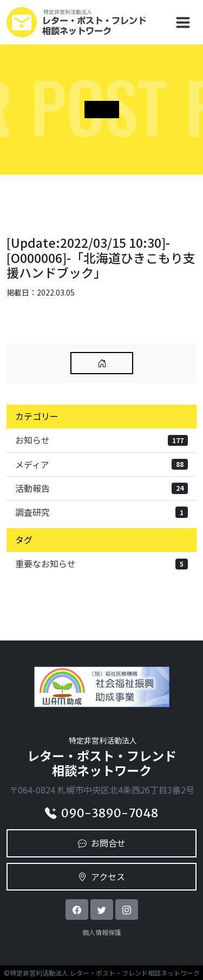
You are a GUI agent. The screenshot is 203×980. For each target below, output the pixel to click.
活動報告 (101, 488)
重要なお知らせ (101, 563)
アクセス (101, 876)
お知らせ (101, 440)
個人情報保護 (102, 932)
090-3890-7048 (101, 813)
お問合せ (102, 843)
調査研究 (101, 512)
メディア (101, 464)
